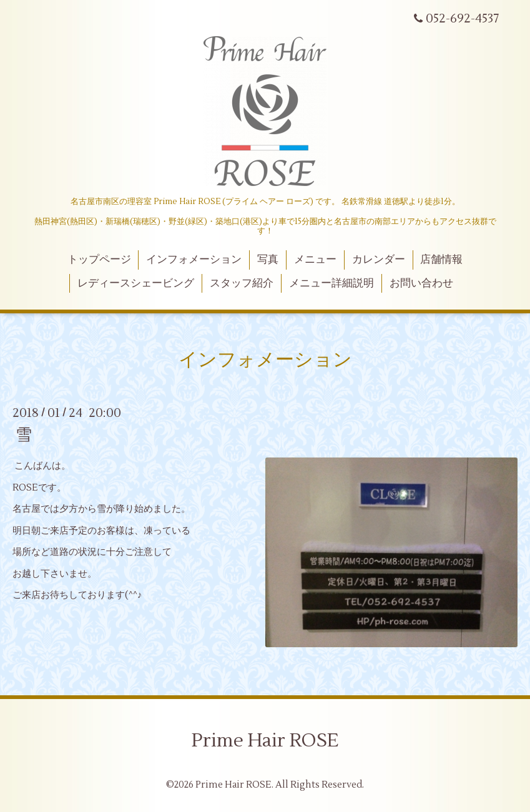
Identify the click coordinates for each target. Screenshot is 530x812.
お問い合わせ (421, 283)
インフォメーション (194, 260)
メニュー (315, 260)
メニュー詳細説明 (331, 283)
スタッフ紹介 (242, 283)
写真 (268, 260)
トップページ (99, 260)
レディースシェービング (136, 283)
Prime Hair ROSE (265, 741)
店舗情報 (441, 260)
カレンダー (379, 260)
